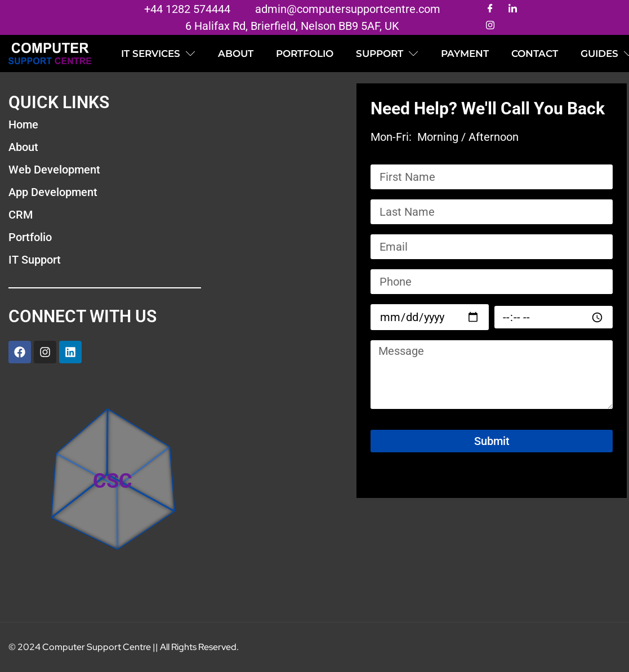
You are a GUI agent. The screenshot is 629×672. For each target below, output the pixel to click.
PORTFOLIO (305, 54)
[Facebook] (490, 9)
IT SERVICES (158, 54)
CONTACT (535, 54)
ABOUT (236, 54)
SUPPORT (387, 54)
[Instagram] (490, 26)
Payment (465, 54)
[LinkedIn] (512, 9)
